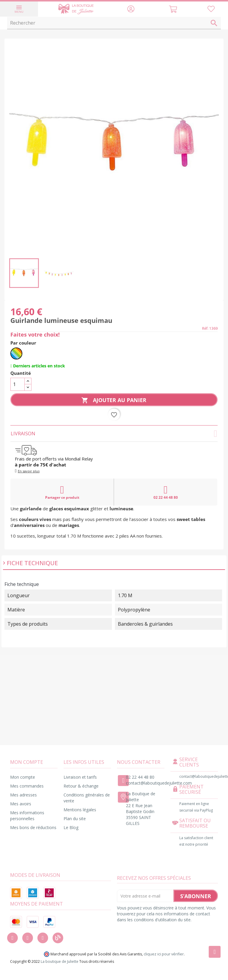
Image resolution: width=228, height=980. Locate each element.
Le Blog (71, 827)
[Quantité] (18, 384)
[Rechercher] (114, 23)
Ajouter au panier (114, 400)
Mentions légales (80, 810)
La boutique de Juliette (60, 961)
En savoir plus (29, 471)
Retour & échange (81, 786)
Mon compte (23, 777)
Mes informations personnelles (27, 816)
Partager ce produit (62, 492)
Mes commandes (27, 786)
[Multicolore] (16, 353)
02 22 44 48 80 (166, 492)
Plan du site (75, 819)
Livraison (114, 434)
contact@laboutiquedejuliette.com (159, 783)
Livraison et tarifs (80, 777)
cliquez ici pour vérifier (164, 954)
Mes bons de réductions (33, 827)
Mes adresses (23, 795)
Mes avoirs (21, 804)
